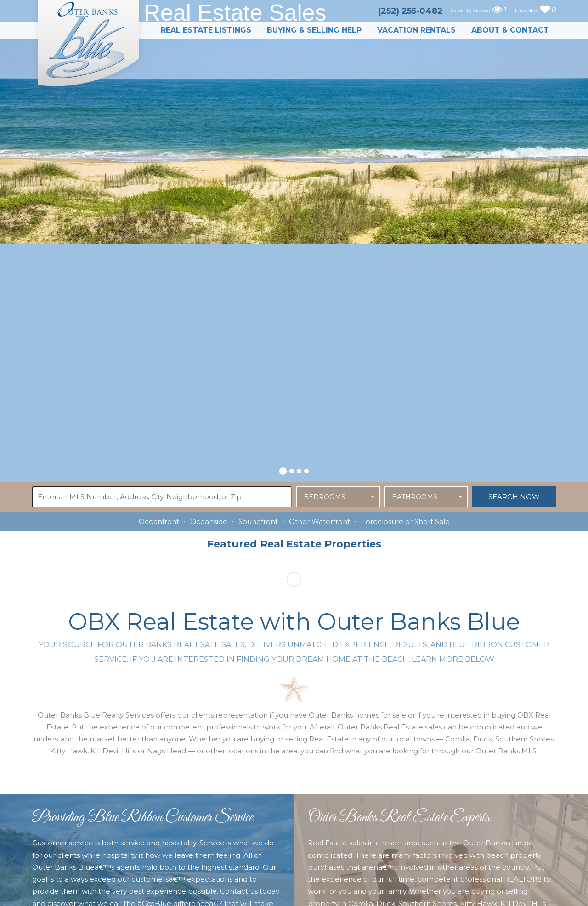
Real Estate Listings (206, 30)
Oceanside (209, 521)
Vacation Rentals (416, 30)
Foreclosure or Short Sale (405, 521)
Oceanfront (159, 521)
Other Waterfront (319, 521)
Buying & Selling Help (314, 30)
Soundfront (258, 521)
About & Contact (510, 30)
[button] (283, 470)
